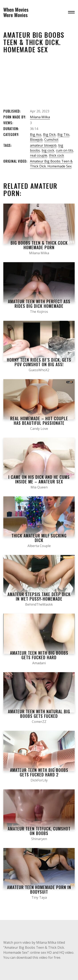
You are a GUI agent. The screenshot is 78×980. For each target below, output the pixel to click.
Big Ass (36, 135)
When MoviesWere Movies (16, 12)
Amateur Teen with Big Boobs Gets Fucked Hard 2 (39, 772)
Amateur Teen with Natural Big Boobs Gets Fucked (39, 714)
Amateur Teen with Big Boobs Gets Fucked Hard (39, 655)
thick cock (56, 155)
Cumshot (51, 140)
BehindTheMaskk (39, 604)
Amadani (39, 663)
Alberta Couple (39, 546)
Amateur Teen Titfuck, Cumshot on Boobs (39, 831)
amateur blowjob (43, 145)
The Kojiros (39, 312)
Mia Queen (39, 487)
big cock (48, 150)
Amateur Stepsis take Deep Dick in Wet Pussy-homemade (39, 596)
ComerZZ (39, 722)
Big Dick (49, 135)
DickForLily (39, 780)
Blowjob (36, 140)
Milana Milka (40, 117)
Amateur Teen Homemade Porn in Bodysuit (39, 889)
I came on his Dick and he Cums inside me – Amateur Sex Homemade (39, 482)
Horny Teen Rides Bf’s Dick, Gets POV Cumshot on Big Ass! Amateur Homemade (39, 364)
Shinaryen (39, 839)
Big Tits (63, 135)
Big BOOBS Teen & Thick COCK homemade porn (39, 245)
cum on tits (65, 150)
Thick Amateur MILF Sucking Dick (39, 538)
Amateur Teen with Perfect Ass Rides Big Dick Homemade (39, 304)
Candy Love (39, 429)
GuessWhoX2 (39, 370)
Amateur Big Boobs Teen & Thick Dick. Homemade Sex (51, 164)
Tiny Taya (39, 897)
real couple (39, 155)
